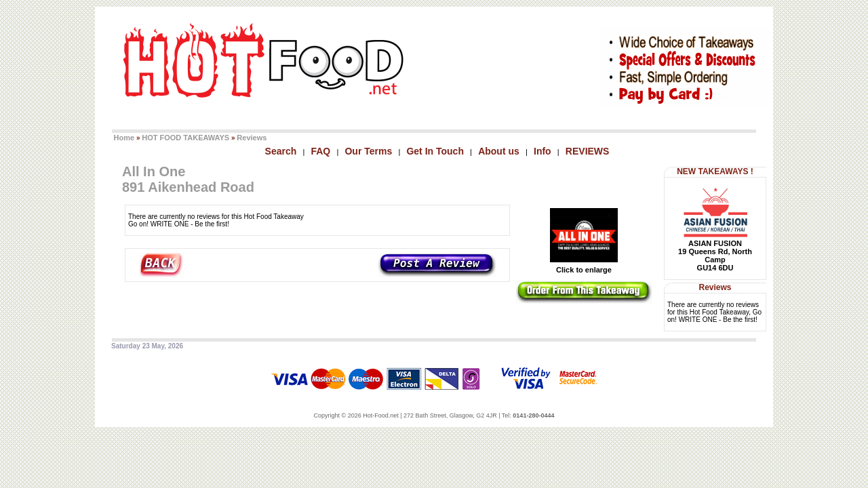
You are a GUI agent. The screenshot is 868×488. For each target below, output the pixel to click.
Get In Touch (435, 151)
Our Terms (368, 151)
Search (281, 151)
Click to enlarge (584, 266)
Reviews (252, 138)
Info (542, 151)
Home (124, 138)
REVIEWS (588, 151)
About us (499, 151)
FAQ (320, 151)
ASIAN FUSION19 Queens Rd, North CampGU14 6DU (715, 256)
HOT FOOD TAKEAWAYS (185, 138)
